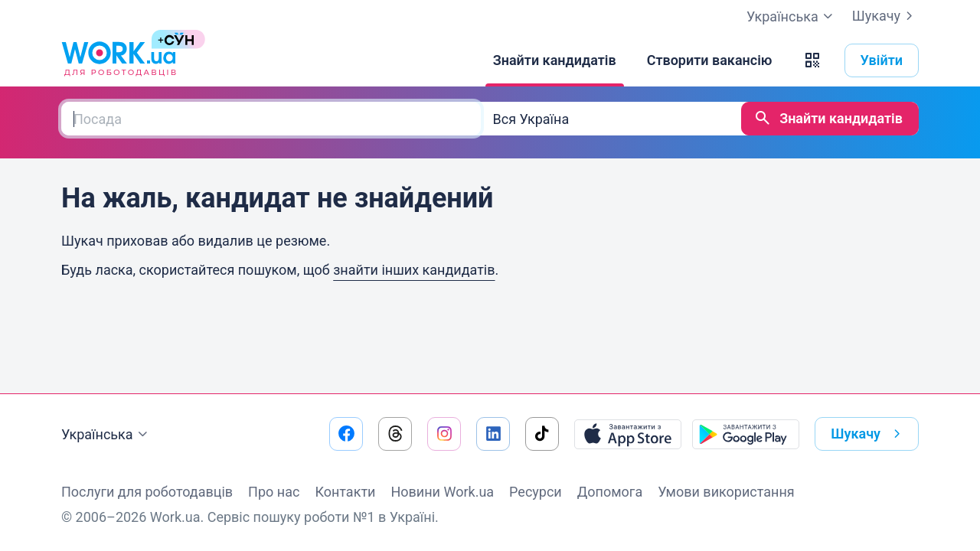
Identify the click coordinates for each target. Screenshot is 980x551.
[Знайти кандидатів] (555, 60)
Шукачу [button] (869, 434)
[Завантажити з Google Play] (746, 434)
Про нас (274, 492)
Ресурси (536, 492)
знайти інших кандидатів (414, 270)
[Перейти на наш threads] (395, 434)
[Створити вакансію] (710, 60)
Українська (106, 435)
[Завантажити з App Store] (628, 434)
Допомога (610, 492)
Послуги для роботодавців (147, 492)
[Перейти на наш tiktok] (542, 434)
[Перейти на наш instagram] (444, 434)
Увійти (882, 60)
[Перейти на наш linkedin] (493, 434)
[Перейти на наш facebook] (346, 434)
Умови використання (726, 492)
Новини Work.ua (442, 492)
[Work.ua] (119, 60)
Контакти (345, 492)
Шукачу (885, 16)
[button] (812, 60)
